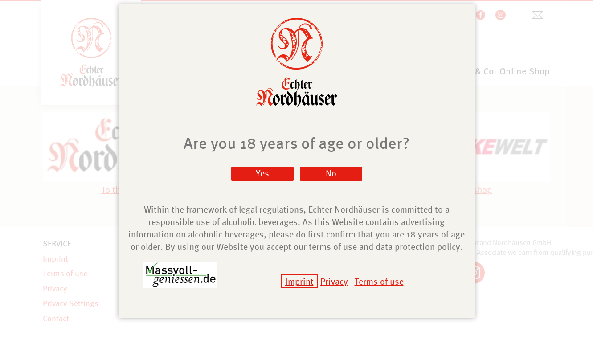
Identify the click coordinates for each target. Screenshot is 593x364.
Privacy (334, 281)
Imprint (299, 281)
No (331, 173)
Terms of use (379, 281)
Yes (262, 173)
